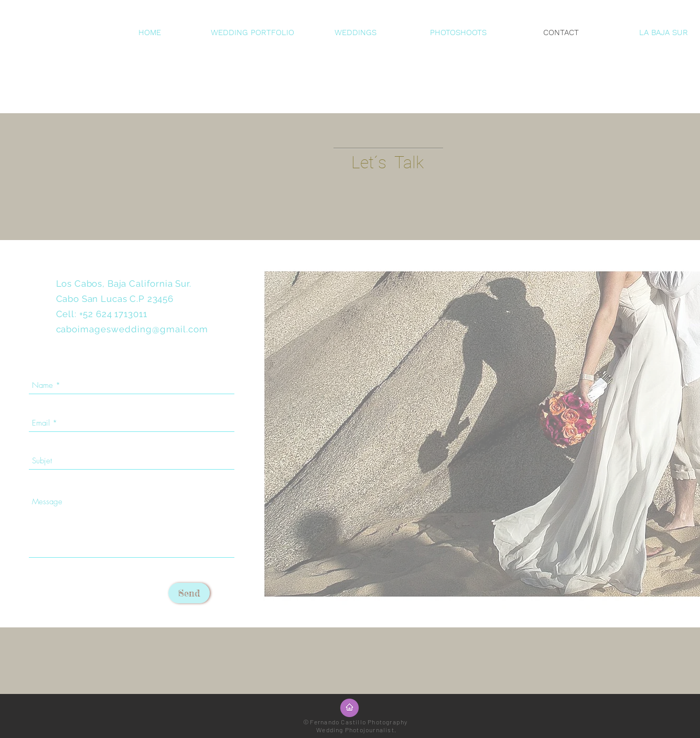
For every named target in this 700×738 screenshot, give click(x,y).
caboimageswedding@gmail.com (132, 329)
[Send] (189, 593)
